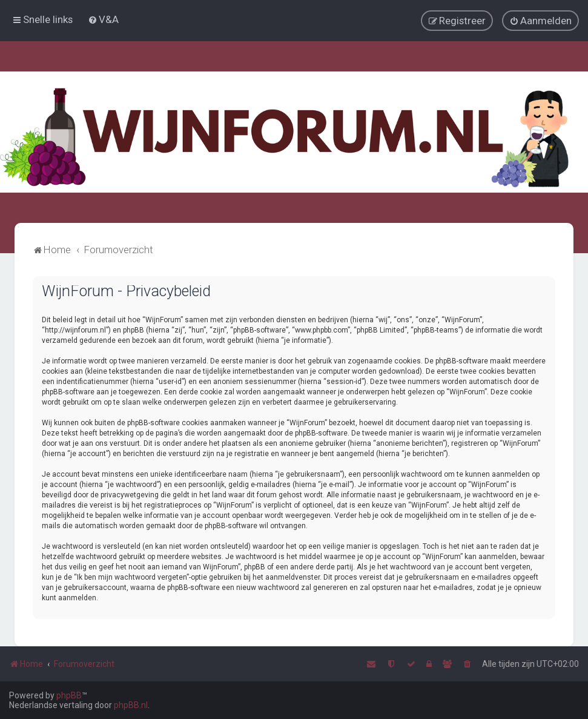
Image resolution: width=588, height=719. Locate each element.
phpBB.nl (131, 705)
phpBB (69, 695)
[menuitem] (103, 19)
